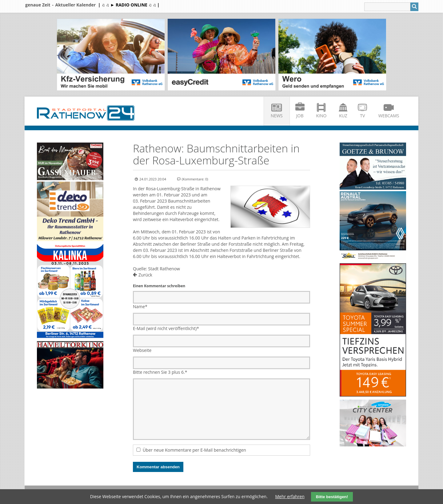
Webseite (142, 350)
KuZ (343, 116)
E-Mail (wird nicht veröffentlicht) (166, 328)
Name (140, 306)
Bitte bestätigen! (332, 497)
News (277, 116)
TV (362, 116)
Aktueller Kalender (75, 5)
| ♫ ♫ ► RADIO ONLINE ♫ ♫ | (129, 5)
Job (300, 116)
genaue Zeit (38, 5)
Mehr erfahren (290, 496)
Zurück (145, 275)
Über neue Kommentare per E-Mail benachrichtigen (194, 450)
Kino (321, 116)
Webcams (389, 116)
